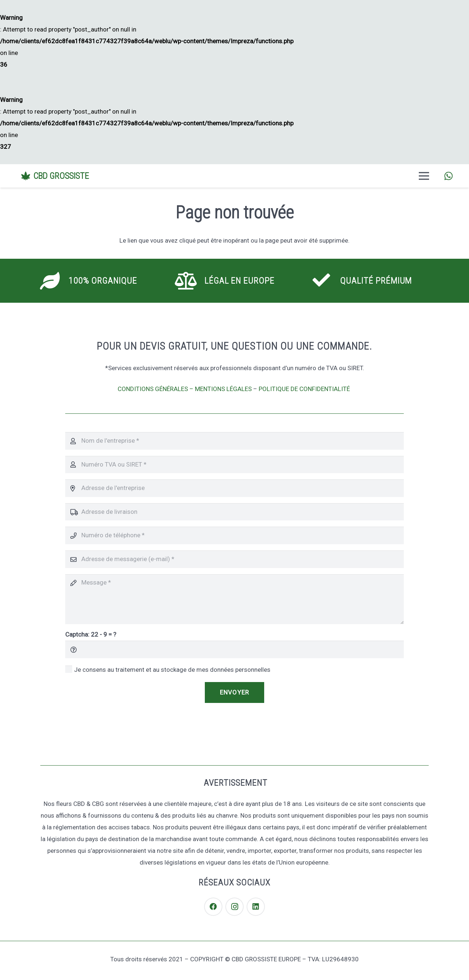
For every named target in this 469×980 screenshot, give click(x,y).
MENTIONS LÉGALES (223, 389)
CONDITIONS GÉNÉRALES (153, 389)
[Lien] (448, 176)
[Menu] (424, 176)
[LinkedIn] (256, 907)
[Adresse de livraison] (234, 512)
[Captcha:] (234, 649)
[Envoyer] (234, 693)
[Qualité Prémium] (326, 281)
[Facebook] (213, 907)
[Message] (234, 599)
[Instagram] (234, 907)
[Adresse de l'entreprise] (234, 488)
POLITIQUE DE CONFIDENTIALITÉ (305, 389)
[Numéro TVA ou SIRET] (234, 465)
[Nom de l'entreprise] (234, 441)
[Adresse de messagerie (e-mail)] (234, 559)
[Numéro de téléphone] (234, 535)
